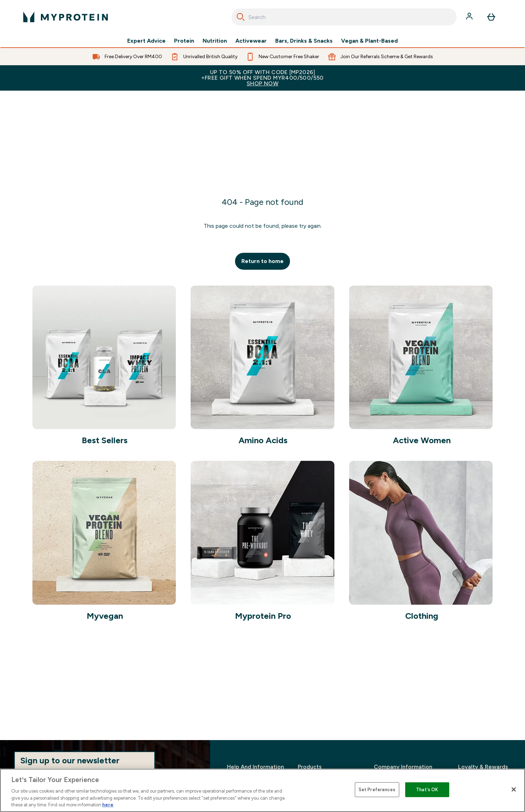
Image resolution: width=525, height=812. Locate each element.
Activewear (251, 41)
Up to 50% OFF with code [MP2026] (262, 78)
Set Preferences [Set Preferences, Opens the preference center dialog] (377, 790)
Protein (184, 41)
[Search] (241, 17)
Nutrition (215, 41)
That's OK (427, 790)
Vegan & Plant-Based (369, 41)
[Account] (470, 17)
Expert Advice (146, 41)
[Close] (514, 789)
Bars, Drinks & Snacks (304, 41)
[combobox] (344, 17)
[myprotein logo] (66, 17)
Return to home (262, 261)
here (108, 805)
